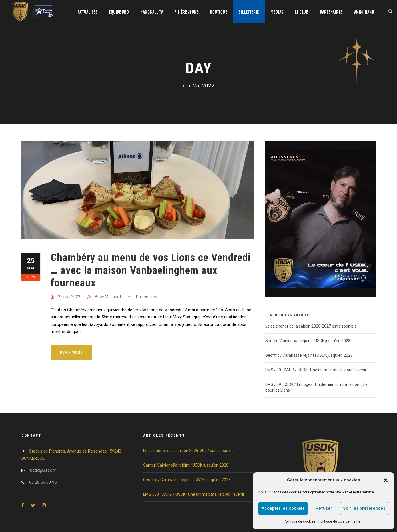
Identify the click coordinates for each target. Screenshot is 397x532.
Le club (302, 12)
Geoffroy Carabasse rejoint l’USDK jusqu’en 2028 (309, 355)
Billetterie (249, 12)
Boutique (218, 12)
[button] (386, 480)
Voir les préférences (364, 508)
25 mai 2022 (69, 297)
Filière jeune (187, 12)
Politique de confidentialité (339, 521)
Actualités (88, 12)
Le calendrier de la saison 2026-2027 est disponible (311, 326)
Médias (277, 12)
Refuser (324, 508)
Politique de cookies (300, 521)
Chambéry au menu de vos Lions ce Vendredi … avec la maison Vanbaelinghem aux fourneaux (151, 270)
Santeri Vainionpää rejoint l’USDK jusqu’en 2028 (308, 341)
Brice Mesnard (108, 297)
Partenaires (331, 12)
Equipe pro (119, 12)
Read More (71, 352)
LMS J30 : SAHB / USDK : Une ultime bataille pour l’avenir (316, 370)
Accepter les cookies (283, 508)
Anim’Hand (364, 12)
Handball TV (152, 12)
